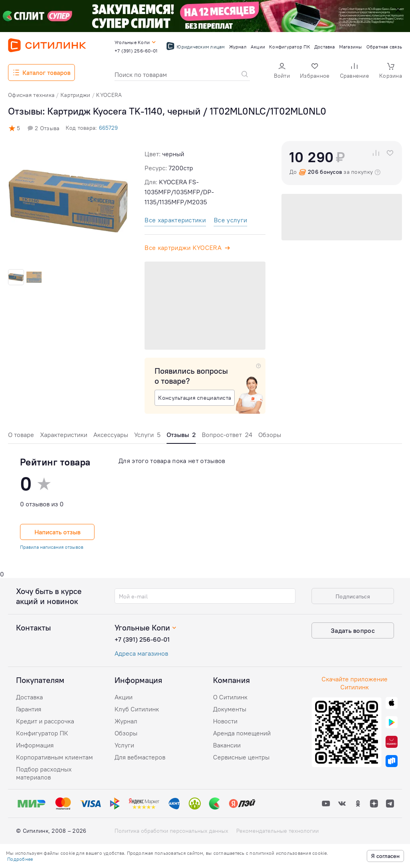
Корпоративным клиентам (54, 757)
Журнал (126, 721)
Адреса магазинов (141, 653)
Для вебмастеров (140, 757)
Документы (230, 709)
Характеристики (64, 435)
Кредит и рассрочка (45, 721)
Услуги (147, 435)
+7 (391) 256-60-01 (142, 639)
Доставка (29, 697)
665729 (108, 128)
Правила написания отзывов (52, 547)
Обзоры (270, 435)
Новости (225, 721)
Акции (124, 697)
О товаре (21, 435)
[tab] (21, 437)
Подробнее (20, 859)
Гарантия (29, 709)
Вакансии (227, 745)
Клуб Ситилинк (137, 709)
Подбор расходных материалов (44, 773)
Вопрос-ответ (227, 435)
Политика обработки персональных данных (171, 831)
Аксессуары (111, 435)
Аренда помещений (242, 733)
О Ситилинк (230, 697)
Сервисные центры (241, 757)
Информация (35, 745)
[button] (282, 71)
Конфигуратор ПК (42, 733)
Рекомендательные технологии (277, 831)
